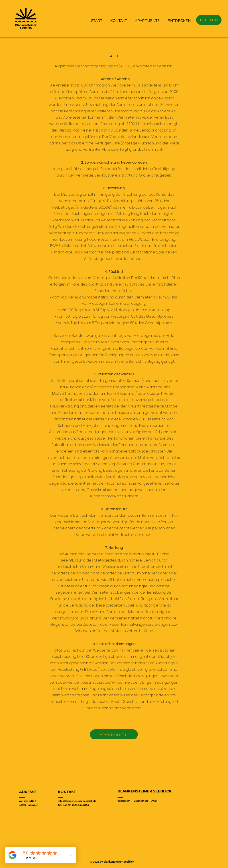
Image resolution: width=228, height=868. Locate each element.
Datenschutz (141, 801)
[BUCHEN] (209, 20)
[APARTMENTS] (114, 734)
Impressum (124, 801)
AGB (154, 801)
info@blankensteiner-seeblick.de (77, 801)
